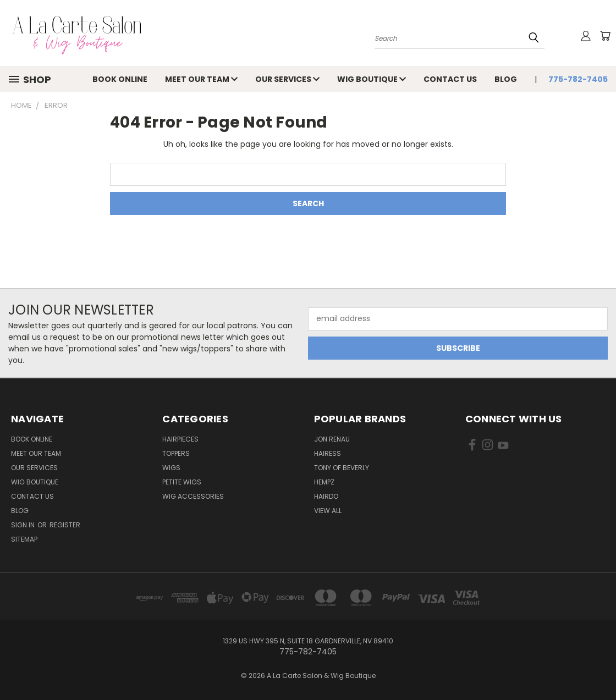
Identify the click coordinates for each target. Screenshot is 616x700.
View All (328, 511)
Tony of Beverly (342, 468)
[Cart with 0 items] (605, 36)
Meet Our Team (201, 79)
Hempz (324, 482)
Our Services (287, 79)
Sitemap (24, 539)
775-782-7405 (578, 79)
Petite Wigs (182, 482)
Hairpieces (180, 439)
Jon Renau (332, 439)
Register (65, 525)
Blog (506, 79)
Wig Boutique (372, 79)
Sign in (24, 525)
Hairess (328, 453)
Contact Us (450, 79)
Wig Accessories (193, 496)
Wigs (171, 468)
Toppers (176, 453)
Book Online (120, 79)
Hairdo (326, 496)
